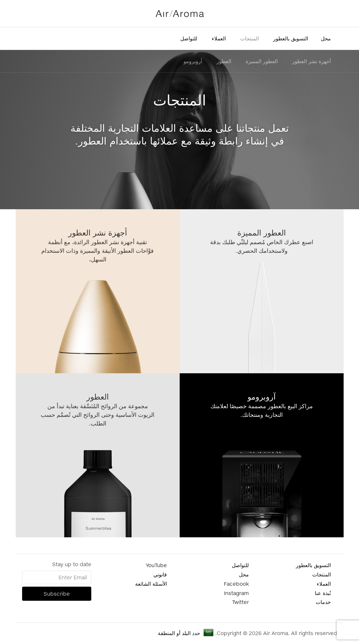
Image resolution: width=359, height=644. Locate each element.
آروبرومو (193, 61)
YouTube (156, 565)
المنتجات (249, 38)
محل (326, 38)
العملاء (219, 38)
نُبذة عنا (323, 593)
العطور (224, 61)
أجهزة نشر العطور (311, 61)
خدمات (323, 602)
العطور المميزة (262, 61)
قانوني (160, 574)
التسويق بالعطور (291, 38)
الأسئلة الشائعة (151, 584)
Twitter (241, 602)
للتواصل (189, 38)
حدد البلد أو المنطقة (179, 633)
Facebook (236, 584)
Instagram (236, 593)
